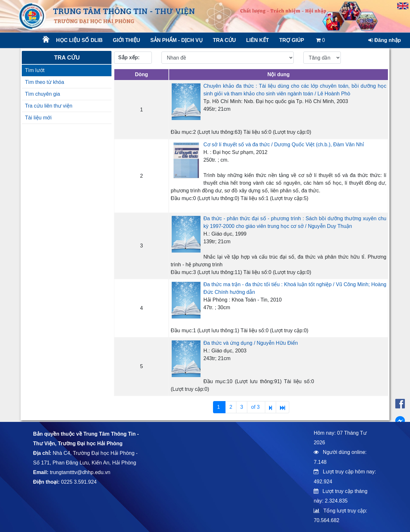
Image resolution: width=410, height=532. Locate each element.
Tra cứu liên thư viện (49, 106)
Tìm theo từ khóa (45, 82)
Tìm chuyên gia (42, 94)
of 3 (256, 407)
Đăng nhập (385, 40)
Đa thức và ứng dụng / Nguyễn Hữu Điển (251, 343)
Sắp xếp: (129, 57)
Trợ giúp (292, 40)
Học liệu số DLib (79, 40)
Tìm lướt (35, 70)
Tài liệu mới (38, 118)
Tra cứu (225, 40)
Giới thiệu (126, 40)
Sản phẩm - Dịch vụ (176, 40)
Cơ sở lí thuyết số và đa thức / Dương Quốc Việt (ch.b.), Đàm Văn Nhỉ (284, 145)
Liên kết (257, 40)
